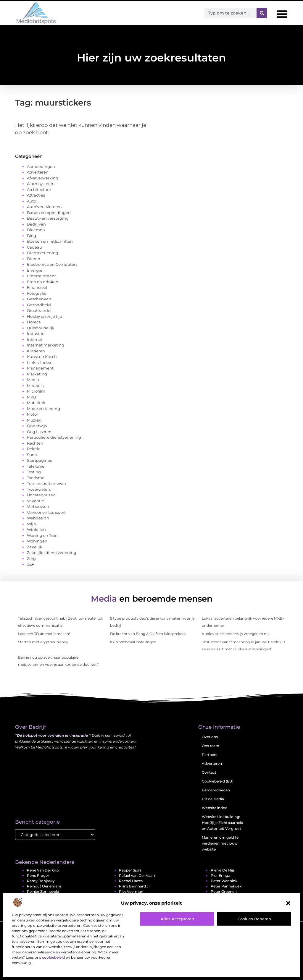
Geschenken (39, 299)
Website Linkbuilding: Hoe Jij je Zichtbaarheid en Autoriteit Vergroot (223, 823)
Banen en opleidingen (49, 213)
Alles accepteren (177, 919)
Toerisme (36, 478)
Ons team (211, 746)
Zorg (31, 558)
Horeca (34, 322)
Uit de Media (213, 799)
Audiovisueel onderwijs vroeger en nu (235, 634)
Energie (35, 270)
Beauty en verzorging (48, 218)
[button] (288, 903)
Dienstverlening (43, 253)
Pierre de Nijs (223, 870)
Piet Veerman (131, 891)
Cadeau (34, 247)
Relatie (34, 449)
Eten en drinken (43, 282)
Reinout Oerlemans (44, 886)
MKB (32, 397)
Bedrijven (36, 224)
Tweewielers (39, 489)
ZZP (31, 564)
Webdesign (38, 518)
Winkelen (36, 529)
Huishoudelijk (41, 328)
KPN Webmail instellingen (133, 642)
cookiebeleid (53, 957)
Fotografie (37, 293)
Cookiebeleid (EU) (218, 781)
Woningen (37, 541)
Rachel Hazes (131, 881)
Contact (209, 772)
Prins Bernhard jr (134, 886)
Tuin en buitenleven (46, 483)
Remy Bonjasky (41, 881)
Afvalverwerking (43, 178)
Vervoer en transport (46, 512)
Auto (32, 201)
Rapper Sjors (130, 870)
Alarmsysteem (41, 184)
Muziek (34, 420)
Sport (32, 455)
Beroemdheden (216, 790)
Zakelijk (35, 547)
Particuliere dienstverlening (54, 437)
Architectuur (39, 189)
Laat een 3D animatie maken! (44, 634)
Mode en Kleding (43, 409)
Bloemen (36, 230)
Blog (32, 236)
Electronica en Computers (52, 264)
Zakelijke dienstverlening (52, 553)
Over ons (210, 737)
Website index (214, 808)
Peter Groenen (224, 891)
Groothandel (39, 310)
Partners (209, 755)
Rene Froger (38, 875)
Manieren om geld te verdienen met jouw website (220, 843)
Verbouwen (38, 506)
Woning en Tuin (42, 535)
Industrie (36, 333)
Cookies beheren (254, 919)
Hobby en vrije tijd (45, 316)
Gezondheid (39, 305)
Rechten (35, 443)
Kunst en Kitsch (42, 357)
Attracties (36, 195)
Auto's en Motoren (44, 207)
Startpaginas (39, 460)
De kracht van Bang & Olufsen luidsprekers (148, 634)
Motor (33, 414)
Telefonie (36, 466)
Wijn (32, 524)
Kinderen (36, 351)
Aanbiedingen (41, 166)
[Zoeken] (262, 13)
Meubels (35, 385)
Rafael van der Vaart (137, 875)
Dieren (34, 259)
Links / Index (39, 362)
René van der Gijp (43, 870)
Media (33, 380)
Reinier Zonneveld (43, 891)
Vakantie (36, 501)
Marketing (37, 374)
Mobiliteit (36, 403)
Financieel (37, 287)
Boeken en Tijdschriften (50, 241)
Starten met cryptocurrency (43, 642)
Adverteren (38, 172)
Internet (35, 339)
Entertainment (41, 276)
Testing (34, 472)
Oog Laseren (39, 432)
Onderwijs (37, 426)
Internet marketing (46, 345)
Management (40, 368)
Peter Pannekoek (226, 886)
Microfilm (36, 391)
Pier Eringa (220, 875)
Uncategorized (41, 495)
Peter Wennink (224, 881)
